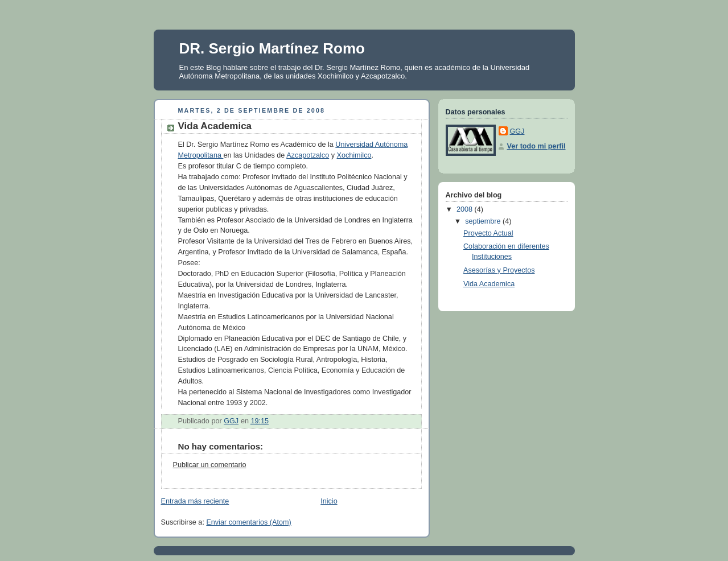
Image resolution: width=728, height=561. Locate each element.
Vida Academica (489, 284)
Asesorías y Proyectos (499, 270)
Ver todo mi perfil (536, 146)
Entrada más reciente (195, 501)
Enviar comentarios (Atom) (248, 522)
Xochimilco (354, 155)
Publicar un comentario (210, 465)
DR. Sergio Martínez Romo (272, 48)
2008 (466, 209)
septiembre (484, 221)
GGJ (517, 131)
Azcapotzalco (308, 155)
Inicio (329, 501)
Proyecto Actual (488, 233)
